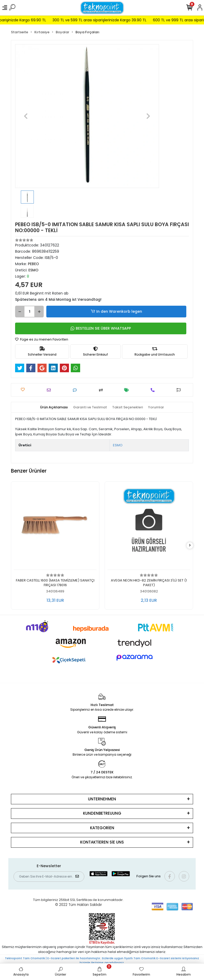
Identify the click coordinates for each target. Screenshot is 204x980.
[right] (190, 545)
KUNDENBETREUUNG (102, 813)
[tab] (54, 407)
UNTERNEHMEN (102, 799)
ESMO (118, 445)
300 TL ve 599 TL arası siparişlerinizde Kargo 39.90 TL (113, 20)
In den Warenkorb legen (116, 312)
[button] (26, 116)
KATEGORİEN (102, 828)
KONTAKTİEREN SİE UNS (102, 842)
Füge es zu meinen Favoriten (42, 339)
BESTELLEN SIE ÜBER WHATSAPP (101, 328)
